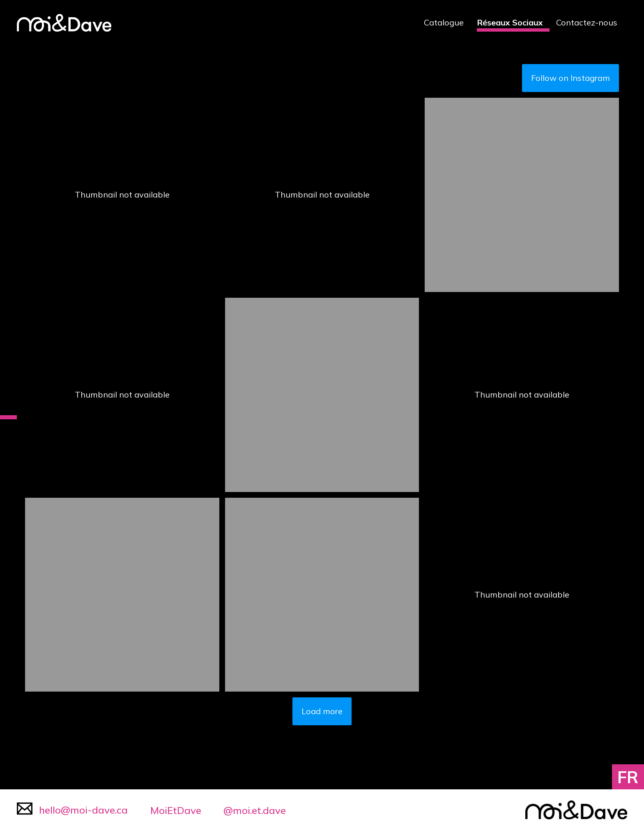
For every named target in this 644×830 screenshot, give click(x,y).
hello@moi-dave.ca (72, 809)
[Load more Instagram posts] (322, 711)
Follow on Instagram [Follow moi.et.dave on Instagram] (570, 78)
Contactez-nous (587, 22)
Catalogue (444, 22)
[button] (122, 195)
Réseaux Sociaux (510, 22)
